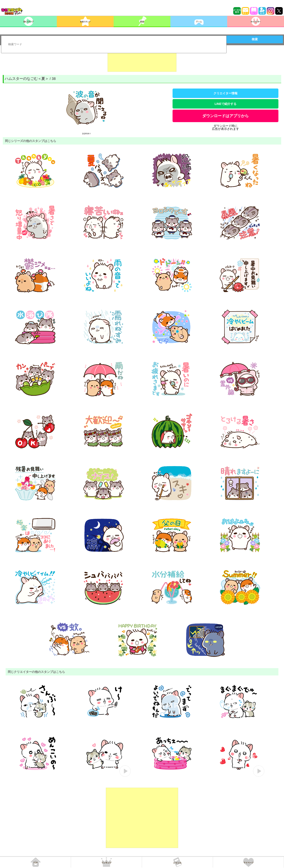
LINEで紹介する (225, 104)
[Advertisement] (142, 61)
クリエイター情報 (225, 93)
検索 (255, 39)
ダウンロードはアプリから (225, 116)
